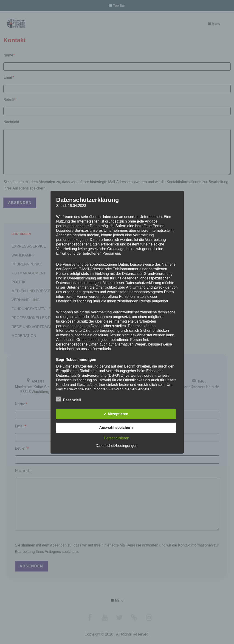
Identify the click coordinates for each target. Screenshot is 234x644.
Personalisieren (116, 438)
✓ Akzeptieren (116, 414)
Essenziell (69, 399)
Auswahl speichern (116, 428)
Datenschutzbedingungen (117, 446)
